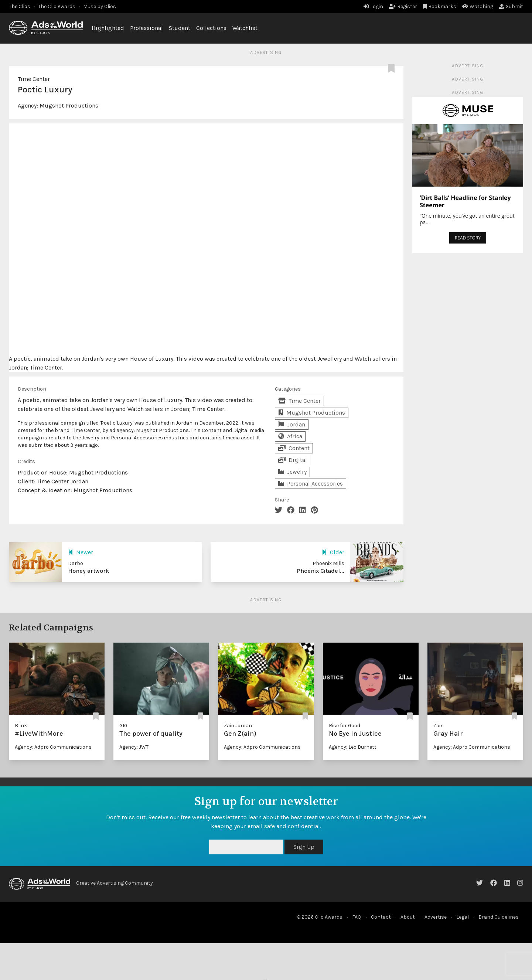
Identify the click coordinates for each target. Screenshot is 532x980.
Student (180, 28)
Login (373, 6)
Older (333, 552)
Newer (81, 552)
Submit (511, 6)
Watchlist (245, 28)
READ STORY (468, 238)
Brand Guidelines (499, 917)
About (408, 917)
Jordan (292, 424)
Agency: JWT (134, 747)
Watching (478, 6)
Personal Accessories (311, 484)
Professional (146, 28)
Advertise (436, 917)
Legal (463, 917)
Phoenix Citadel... (320, 571)
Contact (381, 917)
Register (403, 6)
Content (294, 448)
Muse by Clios (100, 6)
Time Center (34, 79)
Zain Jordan (238, 726)
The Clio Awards (57, 6)
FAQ (357, 917)
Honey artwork (89, 571)
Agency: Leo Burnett (353, 747)
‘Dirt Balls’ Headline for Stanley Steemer (465, 201)
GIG (123, 726)
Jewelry (292, 472)
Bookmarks (440, 6)
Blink (21, 726)
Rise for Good (345, 726)
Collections (211, 28)
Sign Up (304, 847)
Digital (293, 460)
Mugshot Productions (69, 106)
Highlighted (108, 28)
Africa (290, 436)
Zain (439, 726)
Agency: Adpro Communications (53, 747)
